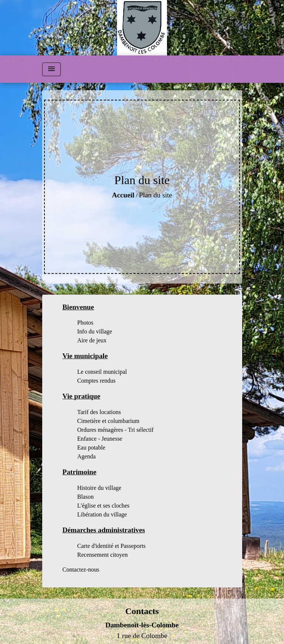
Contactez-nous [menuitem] (81, 570)
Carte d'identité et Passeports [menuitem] (112, 546)
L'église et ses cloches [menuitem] (103, 506)
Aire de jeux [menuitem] (92, 340)
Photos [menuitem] (86, 323)
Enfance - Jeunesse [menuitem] (100, 439)
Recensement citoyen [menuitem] (103, 555)
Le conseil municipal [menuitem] (102, 372)
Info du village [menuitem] (95, 331)
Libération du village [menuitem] (102, 514)
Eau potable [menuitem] (91, 448)
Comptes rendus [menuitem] (97, 381)
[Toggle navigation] (51, 69)
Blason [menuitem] (86, 497)
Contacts (142, 611)
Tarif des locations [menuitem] (99, 412)
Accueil (123, 195)
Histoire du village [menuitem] (99, 488)
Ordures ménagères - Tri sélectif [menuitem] (116, 430)
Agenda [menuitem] (87, 456)
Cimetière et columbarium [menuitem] (108, 421)
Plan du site (156, 195)
